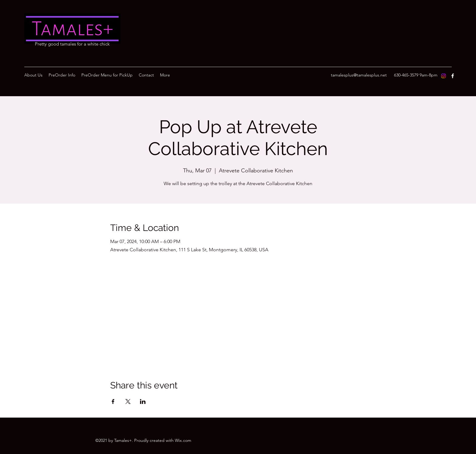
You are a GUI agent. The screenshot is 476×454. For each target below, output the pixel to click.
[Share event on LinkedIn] (143, 401)
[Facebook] (453, 76)
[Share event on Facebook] (113, 401)
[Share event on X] (128, 401)
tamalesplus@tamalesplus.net (359, 75)
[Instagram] (444, 76)
